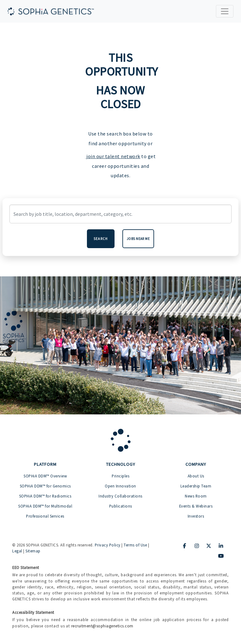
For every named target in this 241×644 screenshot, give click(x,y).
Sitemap (33, 551)
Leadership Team (196, 486)
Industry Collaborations (120, 496)
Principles (120, 476)
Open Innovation (120, 486)
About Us (196, 476)
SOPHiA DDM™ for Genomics (45, 486)
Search (101, 239)
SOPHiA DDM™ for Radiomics (45, 496)
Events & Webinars (196, 506)
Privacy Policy (108, 545)
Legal (17, 551)
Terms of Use (135, 545)
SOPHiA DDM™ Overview (45, 476)
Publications (121, 506)
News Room (196, 496)
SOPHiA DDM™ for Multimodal (45, 506)
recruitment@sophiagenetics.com (102, 626)
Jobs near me (138, 239)
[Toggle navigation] (225, 11)
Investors (196, 516)
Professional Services (45, 516)
